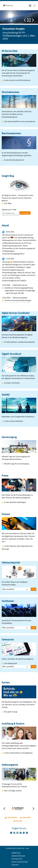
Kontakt (15, 865)
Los (33, 589)
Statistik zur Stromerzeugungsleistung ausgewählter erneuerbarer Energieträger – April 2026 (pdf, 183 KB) (20, 290)
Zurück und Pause (25, 20)
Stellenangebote (10, 765)
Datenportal (8, 639)
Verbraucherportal (11, 563)
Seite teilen (27, 817)
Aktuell (5, 225)
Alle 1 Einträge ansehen (13, 790)
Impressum (16, 853)
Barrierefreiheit (18, 856)
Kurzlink (19, 821)
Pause (29, 20)
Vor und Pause (33, 20)
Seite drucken (12, 817)
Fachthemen (8, 601)
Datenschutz (17, 859)
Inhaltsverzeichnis (20, 862)
